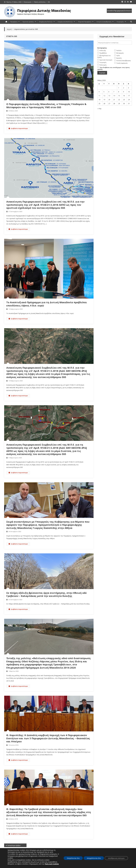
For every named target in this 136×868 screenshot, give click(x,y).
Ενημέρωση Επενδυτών (65, 22)
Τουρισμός (120, 22)
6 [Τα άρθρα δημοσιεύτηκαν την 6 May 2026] (109, 92)
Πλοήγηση (93, 866)
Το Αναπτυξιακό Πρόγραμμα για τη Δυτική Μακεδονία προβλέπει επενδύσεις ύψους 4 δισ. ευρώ (47, 304)
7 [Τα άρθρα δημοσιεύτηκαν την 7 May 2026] (114, 92)
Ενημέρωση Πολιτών (46, 22)
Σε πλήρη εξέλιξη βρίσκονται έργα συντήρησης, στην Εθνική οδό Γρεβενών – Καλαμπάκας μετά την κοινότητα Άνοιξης (46, 594)
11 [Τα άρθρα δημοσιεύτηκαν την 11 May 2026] (99, 96)
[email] (115, 43)
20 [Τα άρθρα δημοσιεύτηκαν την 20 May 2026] (109, 100)
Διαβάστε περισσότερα (18, 128)
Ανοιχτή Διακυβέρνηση (104, 22)
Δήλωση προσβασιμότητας (107, 866)
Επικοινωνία (28, 2)
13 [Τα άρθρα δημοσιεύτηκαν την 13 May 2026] (109, 96)
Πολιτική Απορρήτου (125, 866)
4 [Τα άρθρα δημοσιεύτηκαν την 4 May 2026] (99, 92)
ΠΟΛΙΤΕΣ (35, 858)
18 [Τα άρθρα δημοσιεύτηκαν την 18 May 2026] (99, 100)
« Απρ (99, 109)
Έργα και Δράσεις (28, 22)
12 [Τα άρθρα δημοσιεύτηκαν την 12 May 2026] (104, 96)
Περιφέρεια (14, 22)
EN (49, 2)
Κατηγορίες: (102, 48)
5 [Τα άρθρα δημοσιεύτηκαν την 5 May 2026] (104, 92)
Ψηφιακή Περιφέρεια (85, 22)
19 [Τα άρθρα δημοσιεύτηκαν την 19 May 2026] (104, 100)
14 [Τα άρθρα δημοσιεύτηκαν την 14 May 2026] (114, 96)
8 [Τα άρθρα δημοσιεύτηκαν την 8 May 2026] (119, 92)
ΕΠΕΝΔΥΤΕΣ (101, 858)
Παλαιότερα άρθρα (14, 845)
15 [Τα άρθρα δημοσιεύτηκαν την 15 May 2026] (119, 96)
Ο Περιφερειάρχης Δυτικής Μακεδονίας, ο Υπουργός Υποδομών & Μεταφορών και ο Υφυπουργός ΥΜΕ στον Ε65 (46, 106)
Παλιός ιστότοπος (40, 2)
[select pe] (119, 11)
